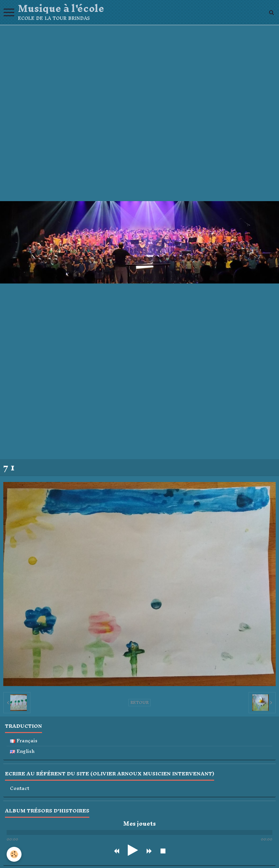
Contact (20, 788)
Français (24, 741)
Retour (139, 703)
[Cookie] (14, 854)
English (22, 751)
